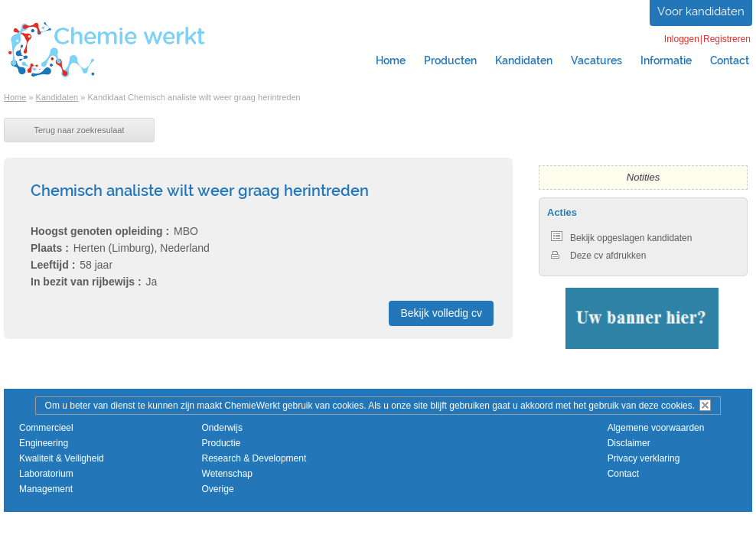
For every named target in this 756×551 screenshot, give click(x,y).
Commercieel (46, 428)
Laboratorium (46, 474)
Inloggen (682, 39)
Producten (450, 60)
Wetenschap (228, 474)
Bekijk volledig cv (441, 313)
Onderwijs (222, 428)
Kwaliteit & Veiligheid (62, 458)
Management (46, 489)
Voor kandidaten (701, 11)
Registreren (727, 39)
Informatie (666, 60)
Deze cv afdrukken (598, 256)
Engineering (44, 443)
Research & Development (254, 458)
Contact (623, 474)
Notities (643, 177)
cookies (677, 406)
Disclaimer (629, 443)
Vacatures (596, 60)
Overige (218, 489)
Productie (222, 443)
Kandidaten (524, 60)
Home (391, 60)
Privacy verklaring (644, 458)
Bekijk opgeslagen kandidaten (621, 238)
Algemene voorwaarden (656, 428)
